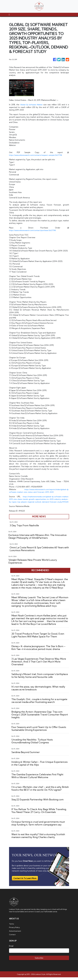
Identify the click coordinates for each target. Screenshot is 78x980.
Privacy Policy (15, 930)
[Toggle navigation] (9, 15)
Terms (12, 926)
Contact (13, 937)
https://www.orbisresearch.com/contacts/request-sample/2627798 (37, 155)
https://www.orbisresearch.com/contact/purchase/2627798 (34, 230)
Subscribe (39, 960)
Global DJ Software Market (32, 105)
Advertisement (15, 934)
